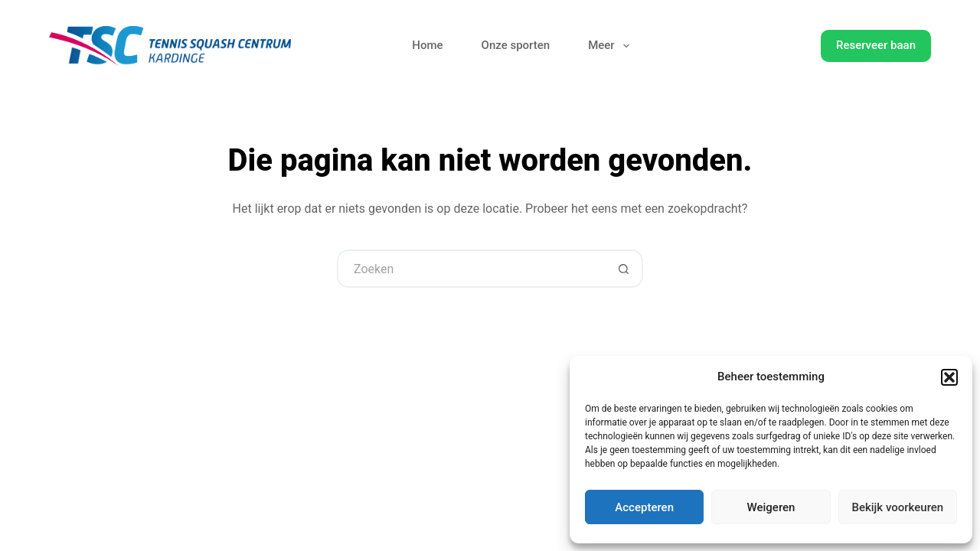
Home (427, 45)
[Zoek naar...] (471, 269)
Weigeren (771, 507)
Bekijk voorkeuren (897, 507)
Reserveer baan (876, 45)
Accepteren (644, 507)
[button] (949, 377)
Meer (612, 46)
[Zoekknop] (624, 269)
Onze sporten (516, 45)
